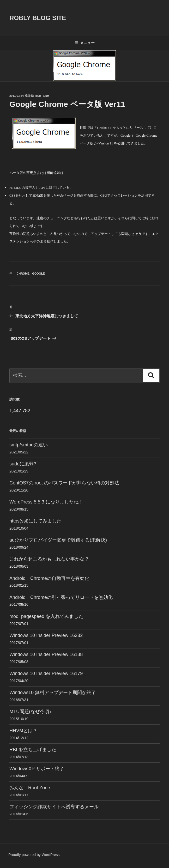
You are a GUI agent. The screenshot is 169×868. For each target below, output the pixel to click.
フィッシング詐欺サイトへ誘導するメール (54, 807)
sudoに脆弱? (23, 464)
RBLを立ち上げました (33, 750)
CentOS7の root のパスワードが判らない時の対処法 (64, 483)
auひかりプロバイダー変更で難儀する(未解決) (58, 540)
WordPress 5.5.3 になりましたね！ (46, 502)
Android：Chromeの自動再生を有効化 (49, 578)
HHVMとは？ (23, 731)
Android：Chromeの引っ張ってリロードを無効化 (61, 597)
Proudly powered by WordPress (34, 855)
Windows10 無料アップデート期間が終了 (53, 693)
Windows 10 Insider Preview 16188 (46, 654)
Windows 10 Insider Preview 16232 (46, 635)
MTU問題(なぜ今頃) (30, 712)
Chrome (23, 274)
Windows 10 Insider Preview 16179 (46, 673)
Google (38, 274)
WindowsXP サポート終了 (37, 769)
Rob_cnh (42, 96)
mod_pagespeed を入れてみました (46, 616)
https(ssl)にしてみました (35, 521)
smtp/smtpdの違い (29, 445)
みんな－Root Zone (30, 788)
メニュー (85, 43)
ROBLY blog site (38, 18)
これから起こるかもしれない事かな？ (49, 559)
